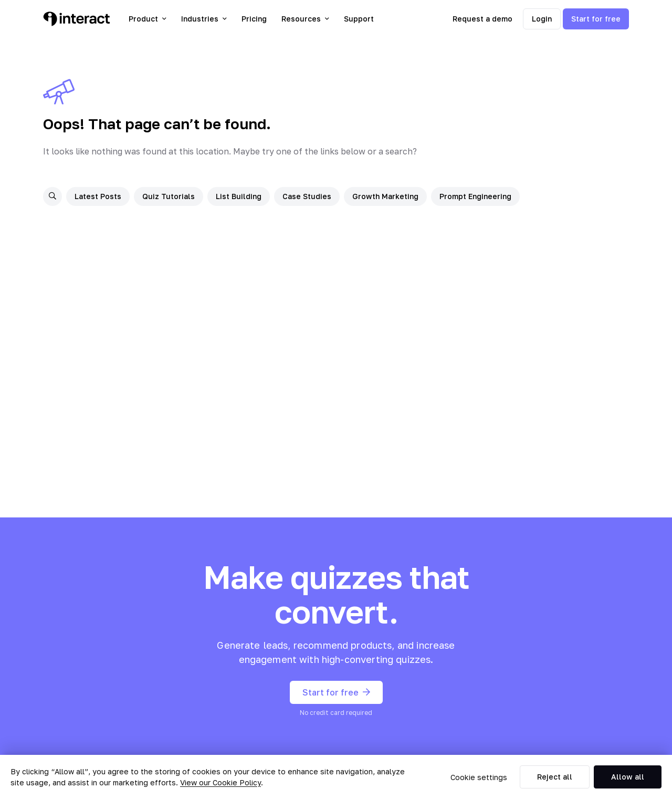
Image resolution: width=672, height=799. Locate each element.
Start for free (596, 19)
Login (542, 19)
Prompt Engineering (475, 196)
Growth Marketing (385, 196)
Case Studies (307, 196)
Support (359, 19)
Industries (204, 19)
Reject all (555, 777)
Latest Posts (98, 196)
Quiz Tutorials (169, 196)
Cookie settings (479, 777)
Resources (305, 19)
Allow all (628, 777)
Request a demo (482, 19)
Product (148, 19)
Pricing (254, 19)
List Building (239, 196)
